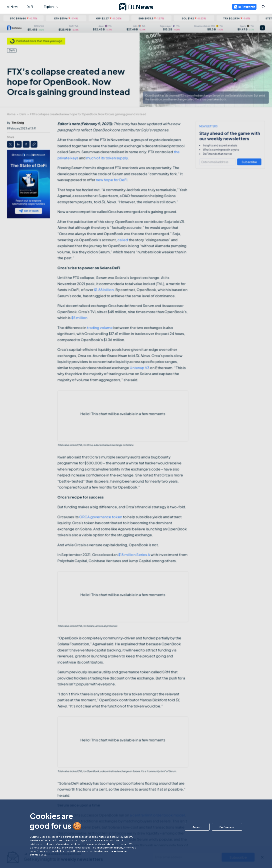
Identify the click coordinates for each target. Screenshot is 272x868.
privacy (119, 851)
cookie (34, 854)
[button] (196, 827)
